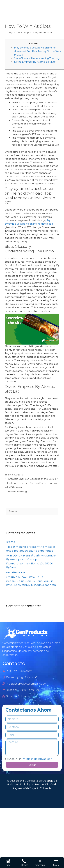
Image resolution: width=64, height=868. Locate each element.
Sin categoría (16, 475)
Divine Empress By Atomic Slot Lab (35, 62)
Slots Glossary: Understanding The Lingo (38, 58)
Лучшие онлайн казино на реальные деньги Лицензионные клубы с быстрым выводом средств (31, 581)
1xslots (11, 542)
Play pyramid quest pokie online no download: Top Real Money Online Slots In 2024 (38, 51)
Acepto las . (31, 759)
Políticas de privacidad (37, 759)
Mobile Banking (17, 491)
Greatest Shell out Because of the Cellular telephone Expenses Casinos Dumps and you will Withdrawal (31, 483)
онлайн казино (17, 572)
